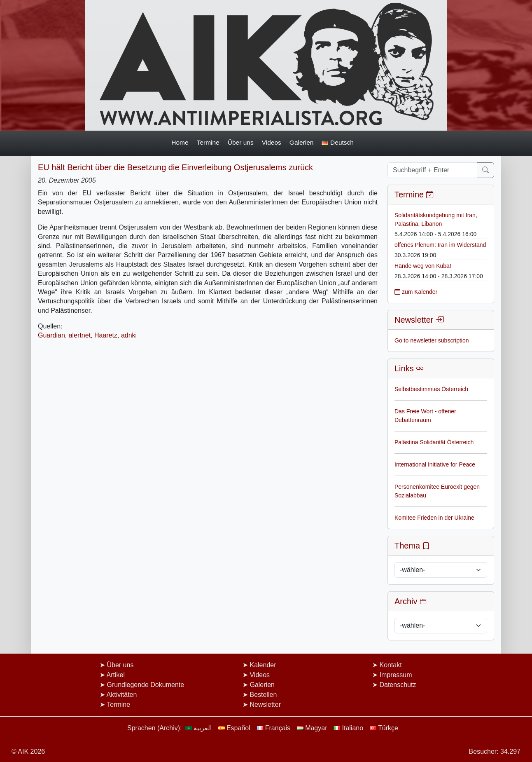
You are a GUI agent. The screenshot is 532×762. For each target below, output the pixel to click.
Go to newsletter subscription (432, 340)
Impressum (395, 675)
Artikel (116, 675)
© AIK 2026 (28, 751)
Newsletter (265, 705)
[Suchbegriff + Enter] (432, 170)
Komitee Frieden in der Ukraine (434, 518)
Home (180, 142)
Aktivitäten (122, 695)
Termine (208, 142)
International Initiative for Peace (435, 464)
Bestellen (263, 695)
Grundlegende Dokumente (145, 685)
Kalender (263, 665)
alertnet (80, 335)
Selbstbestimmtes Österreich (431, 389)
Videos (272, 142)
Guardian (51, 335)
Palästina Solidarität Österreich (434, 442)
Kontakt (390, 665)
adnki (129, 335)
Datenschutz (398, 685)
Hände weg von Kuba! (423, 266)
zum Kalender (416, 292)
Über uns (241, 142)
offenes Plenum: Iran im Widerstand (440, 245)
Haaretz (106, 335)
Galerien (302, 142)
